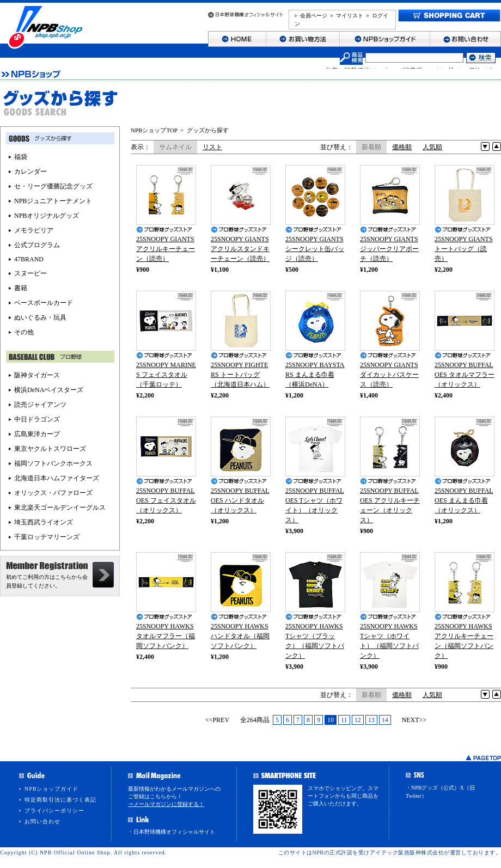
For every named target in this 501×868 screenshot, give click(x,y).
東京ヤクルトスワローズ (50, 449)
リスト (212, 147)
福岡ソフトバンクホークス (53, 463)
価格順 (402, 147)
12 (358, 720)
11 (344, 720)
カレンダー (30, 172)
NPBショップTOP (154, 130)
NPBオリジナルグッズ (47, 216)
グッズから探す (208, 130)
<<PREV (217, 720)
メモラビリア (34, 230)
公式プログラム (37, 245)
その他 (24, 332)
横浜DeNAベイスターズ (49, 390)
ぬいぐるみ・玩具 (40, 317)
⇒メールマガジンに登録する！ (166, 804)
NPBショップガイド (51, 789)
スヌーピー (30, 273)
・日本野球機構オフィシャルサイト (172, 832)
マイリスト (350, 16)
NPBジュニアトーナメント (53, 201)
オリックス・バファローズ (53, 493)
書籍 (21, 288)
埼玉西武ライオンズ (44, 522)
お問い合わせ (42, 821)
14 (385, 720)
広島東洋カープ (37, 434)
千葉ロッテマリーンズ (47, 537)
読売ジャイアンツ (40, 405)
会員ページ (314, 16)
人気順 (432, 147)
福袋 (21, 157)
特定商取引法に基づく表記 (60, 800)
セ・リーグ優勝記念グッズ (53, 186)
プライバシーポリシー (54, 811)
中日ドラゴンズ (37, 419)
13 (371, 720)
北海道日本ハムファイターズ (57, 478)
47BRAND (29, 259)
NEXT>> (414, 720)
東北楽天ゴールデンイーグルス (60, 508)
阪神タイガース (37, 375)
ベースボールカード (44, 303)
